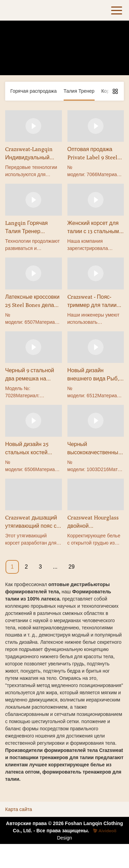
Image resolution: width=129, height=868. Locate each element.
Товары (32, 57)
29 (72, 567)
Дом (13, 57)
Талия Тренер (61, 57)
